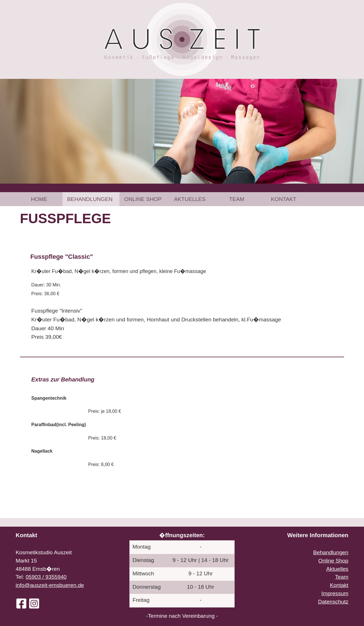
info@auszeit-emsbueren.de (50, 585)
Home (39, 199)
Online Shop (143, 199)
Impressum (335, 593)
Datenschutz (333, 602)
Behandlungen (90, 199)
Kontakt (284, 199)
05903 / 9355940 (46, 577)
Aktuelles (190, 199)
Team (237, 199)
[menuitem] (39, 199)
